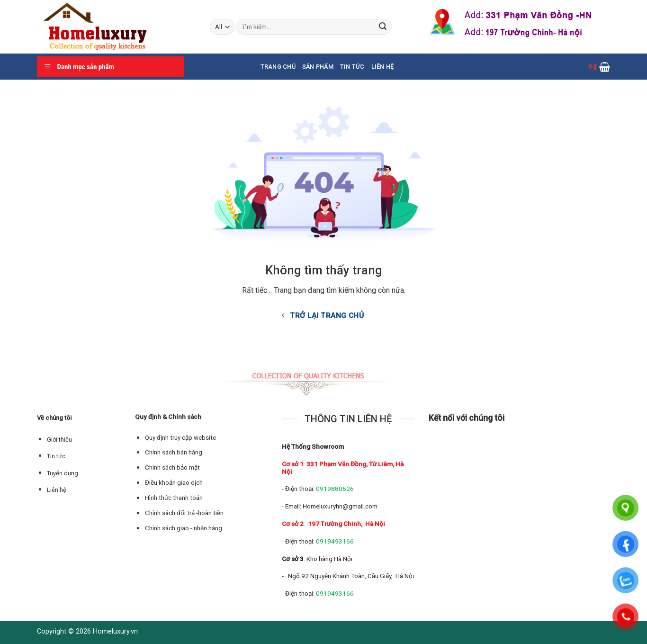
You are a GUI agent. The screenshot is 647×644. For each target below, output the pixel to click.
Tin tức (352, 67)
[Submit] (383, 27)
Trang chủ (278, 67)
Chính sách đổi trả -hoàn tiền (184, 513)
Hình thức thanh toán (174, 498)
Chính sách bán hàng (174, 452)
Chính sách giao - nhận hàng (184, 528)
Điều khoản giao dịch (174, 483)
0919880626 (335, 489)
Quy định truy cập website (180, 438)
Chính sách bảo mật (172, 467)
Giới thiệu (59, 440)
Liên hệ (383, 67)
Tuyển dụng (63, 473)
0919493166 (335, 541)
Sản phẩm (318, 67)
